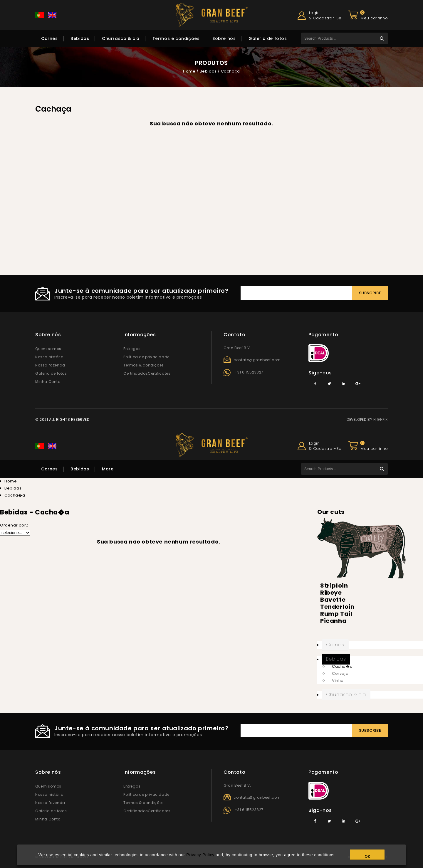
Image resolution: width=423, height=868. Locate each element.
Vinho (338, 681)
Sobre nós (224, 38)
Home (189, 71)
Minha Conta (48, 382)
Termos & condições (144, 365)
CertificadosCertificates (147, 373)
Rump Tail (336, 614)
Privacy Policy (200, 855)
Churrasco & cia (121, 38)
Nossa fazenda (50, 365)
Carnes (49, 38)
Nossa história (49, 357)
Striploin (334, 586)
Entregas (132, 349)
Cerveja (340, 673)
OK (367, 856)
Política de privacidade (146, 357)
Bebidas (80, 38)
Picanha (333, 621)
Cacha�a (342, 666)
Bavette (333, 600)
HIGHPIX (381, 419)
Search (382, 38)
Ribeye (331, 593)
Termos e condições (176, 38)
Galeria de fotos (268, 38)
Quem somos (48, 349)
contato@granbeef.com (257, 360)
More (108, 469)
